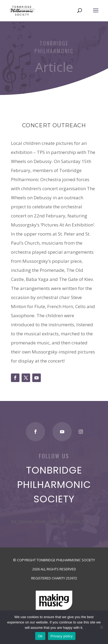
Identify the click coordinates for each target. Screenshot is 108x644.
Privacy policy (62, 636)
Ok (40, 636)
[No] (101, 627)
